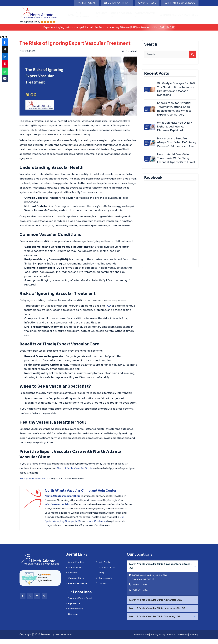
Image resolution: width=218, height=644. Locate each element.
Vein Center (104, 567)
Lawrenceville (75, 615)
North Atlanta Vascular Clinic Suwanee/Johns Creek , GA (160, 570)
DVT (67, 521)
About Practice (75, 567)
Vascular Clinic (75, 583)
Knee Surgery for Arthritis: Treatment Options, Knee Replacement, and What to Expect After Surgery (174, 109)
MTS (106, 521)
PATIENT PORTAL (87, 3)
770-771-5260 (147, 3)
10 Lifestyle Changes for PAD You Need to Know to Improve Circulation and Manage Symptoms (177, 89)
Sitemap (194, 639)
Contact (184, 15)
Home (71, 15)
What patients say (38, 22)
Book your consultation (34, 479)
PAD (108, 306)
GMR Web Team (64, 639)
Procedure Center (77, 589)
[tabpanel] (163, 583)
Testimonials (167, 15)
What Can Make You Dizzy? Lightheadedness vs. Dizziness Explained (174, 127)
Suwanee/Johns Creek (80, 604)
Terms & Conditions (176, 639)
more (118, 521)
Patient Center (145, 15)
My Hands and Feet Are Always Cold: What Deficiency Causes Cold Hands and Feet (177, 143)
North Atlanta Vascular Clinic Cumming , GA (155, 621)
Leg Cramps (95, 521)
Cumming (72, 620)
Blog (195, 15)
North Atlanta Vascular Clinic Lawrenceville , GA (157, 613)
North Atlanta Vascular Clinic (75, 468)
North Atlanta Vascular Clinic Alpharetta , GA (156, 605)
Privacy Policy (154, 639)
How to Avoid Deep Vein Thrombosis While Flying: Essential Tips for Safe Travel (176, 158)
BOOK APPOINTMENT (117, 3)
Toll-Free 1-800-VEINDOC (180, 3)
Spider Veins (79, 521)
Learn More (167, 27)
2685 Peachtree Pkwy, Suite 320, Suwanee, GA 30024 (151, 582)
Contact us (51, 525)
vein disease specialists (59, 504)
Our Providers (82, 15)
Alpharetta (73, 609)
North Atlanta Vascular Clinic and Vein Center (83, 491)
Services (102, 15)
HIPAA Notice (137, 639)
